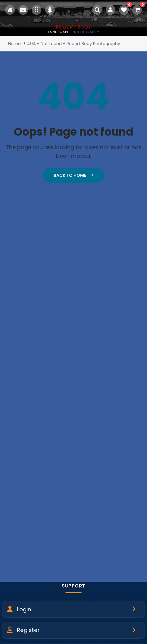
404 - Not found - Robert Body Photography (74, 44)
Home (14, 44)
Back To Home (74, 175)
